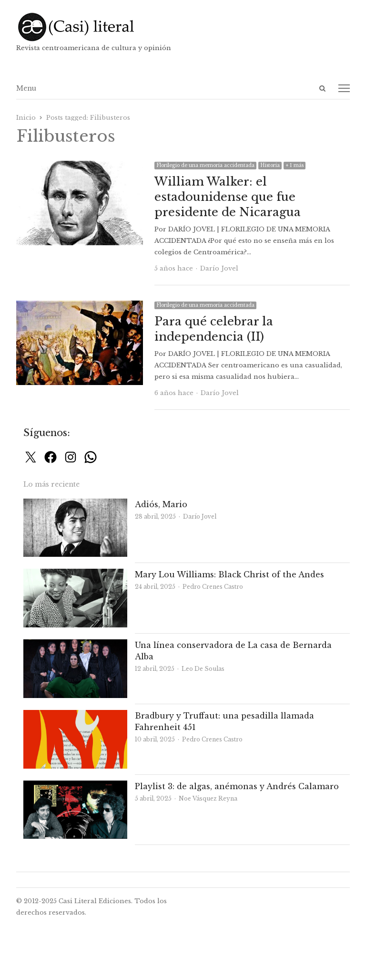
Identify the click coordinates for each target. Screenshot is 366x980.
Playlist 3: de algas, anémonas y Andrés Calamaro (237, 786)
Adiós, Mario (161, 504)
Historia (270, 165)
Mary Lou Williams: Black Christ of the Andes (229, 574)
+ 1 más (295, 165)
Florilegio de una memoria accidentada (205, 165)
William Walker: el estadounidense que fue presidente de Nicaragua (228, 197)
